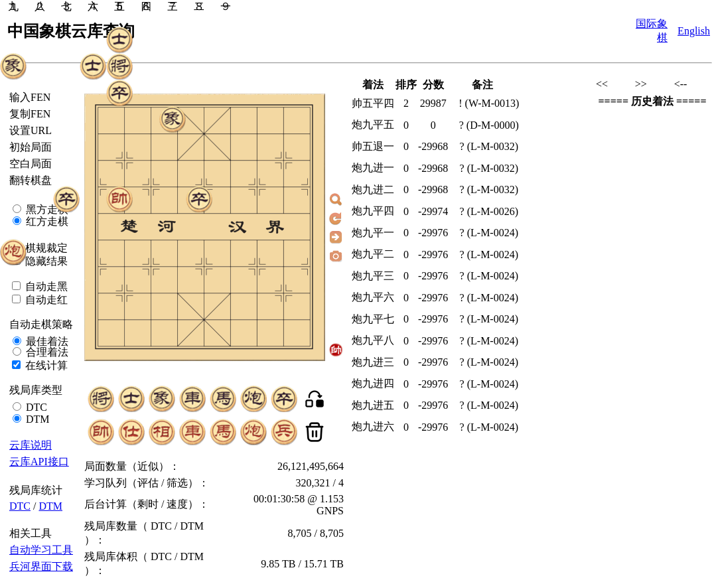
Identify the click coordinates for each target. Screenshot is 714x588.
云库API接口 (39, 462)
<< (602, 84)
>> (641, 84)
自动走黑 (45, 286)
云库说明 (31, 445)
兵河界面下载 (41, 566)
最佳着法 (46, 341)
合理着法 (46, 352)
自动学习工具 (41, 550)
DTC (35, 407)
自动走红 (45, 300)
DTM (36, 419)
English (694, 31)
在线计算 (45, 365)
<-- (681, 84)
